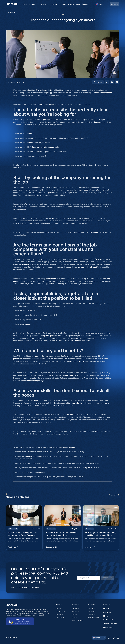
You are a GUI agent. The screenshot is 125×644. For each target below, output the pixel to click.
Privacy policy (108, 627)
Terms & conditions (110, 623)
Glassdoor (68, 221)
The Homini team (61, 611)
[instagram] (109, 638)
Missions (71, 4)
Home (25, 4)
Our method (91, 608)
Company (44, 4)
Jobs (64, 4)
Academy (75, 614)
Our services (60, 617)
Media (78, 4)
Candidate (55, 4)
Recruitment (75, 608)
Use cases (86, 4)
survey (94, 356)
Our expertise (92, 611)
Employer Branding (78, 620)
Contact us (114, 4)
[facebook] (112, 82)
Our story (59, 608)
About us (33, 4)
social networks (41, 221)
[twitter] (107, 82)
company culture (38, 193)
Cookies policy (109, 620)
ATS (69, 341)
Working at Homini (93, 617)
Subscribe (107, 578)
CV (104, 338)
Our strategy (60, 614)
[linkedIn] (117, 82)
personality (104, 400)
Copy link (98, 82)
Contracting (75, 611)
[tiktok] (114, 638)
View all (12, 12)
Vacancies (107, 605)
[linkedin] (118, 638)
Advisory (74, 617)
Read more (13, 547)
